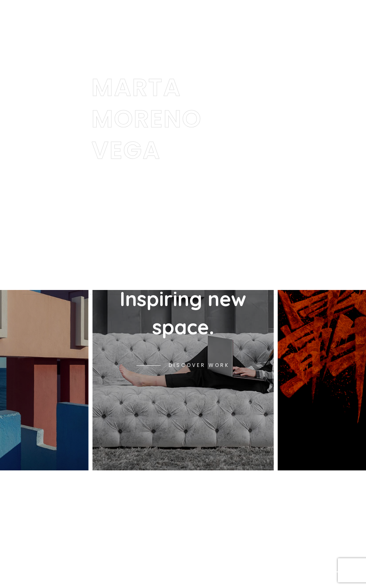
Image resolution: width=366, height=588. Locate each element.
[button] (330, 572)
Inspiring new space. (183, 313)
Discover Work (199, 365)
